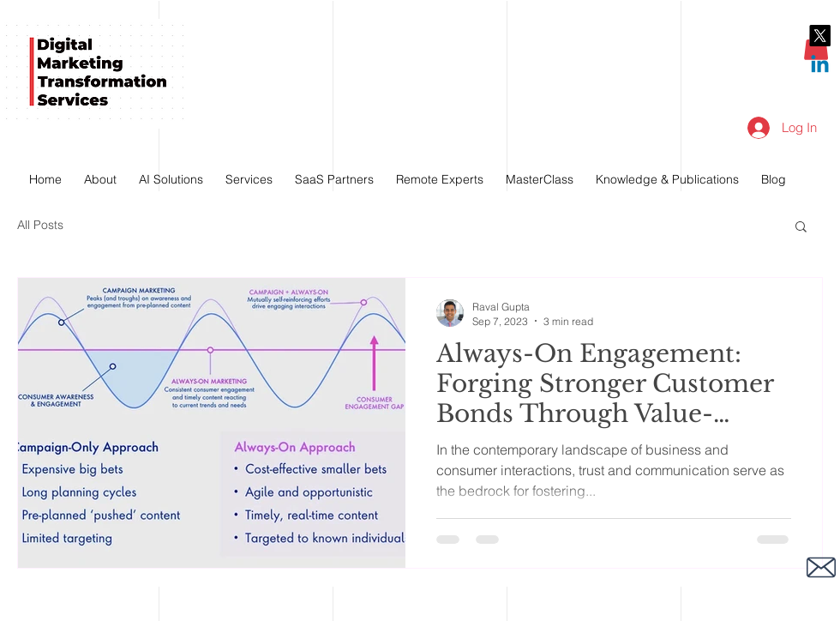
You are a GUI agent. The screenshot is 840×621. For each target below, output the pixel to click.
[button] (801, 228)
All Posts (40, 225)
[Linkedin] (820, 66)
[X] (820, 36)
